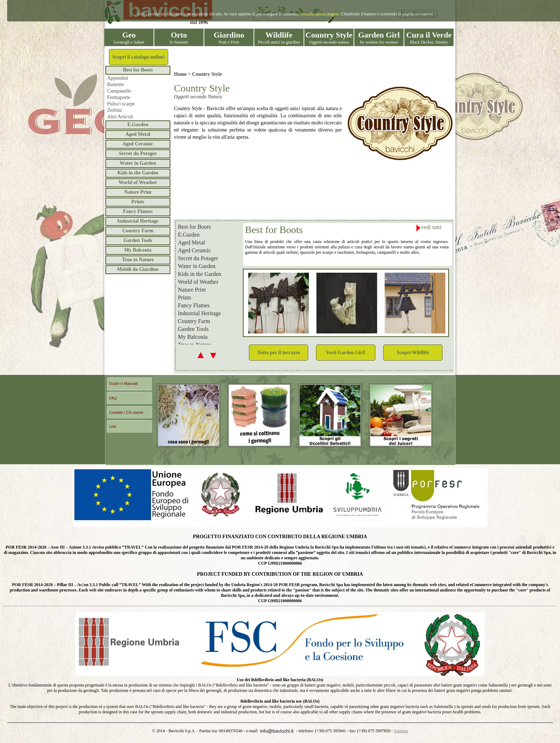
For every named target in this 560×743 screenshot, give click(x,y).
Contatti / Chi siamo (126, 412)
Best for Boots (138, 70)
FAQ (113, 398)
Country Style (207, 74)
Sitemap (401, 731)
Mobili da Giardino (138, 269)
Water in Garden (138, 163)
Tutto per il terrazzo (279, 353)
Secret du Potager (138, 153)
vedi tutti (429, 228)
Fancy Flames (138, 211)
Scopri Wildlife (413, 353)
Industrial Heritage (138, 221)
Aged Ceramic (138, 144)
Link (112, 426)
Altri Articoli (120, 117)
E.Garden (138, 125)
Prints (138, 202)
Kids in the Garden (138, 173)
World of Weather (138, 182)
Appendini (118, 78)
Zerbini (114, 110)
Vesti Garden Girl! (346, 353)
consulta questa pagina (319, 14)
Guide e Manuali (123, 383)
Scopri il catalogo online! (139, 57)
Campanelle (119, 91)
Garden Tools (138, 240)
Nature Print (138, 192)
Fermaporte (119, 97)
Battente (116, 85)
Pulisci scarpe (121, 104)
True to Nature (138, 260)
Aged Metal (138, 134)
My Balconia (138, 250)
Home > (183, 74)
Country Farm (138, 231)
